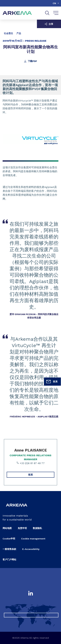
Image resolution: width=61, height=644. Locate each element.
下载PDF (30, 61)
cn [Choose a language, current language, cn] (54, 3)
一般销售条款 (9, 549)
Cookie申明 (9, 539)
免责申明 (22, 528)
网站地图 (7, 528)
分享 (49, 24)
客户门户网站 (9, 560)
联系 (52, 382)
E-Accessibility (31, 549)
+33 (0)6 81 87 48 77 (30, 463)
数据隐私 (37, 528)
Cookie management (33, 539)
